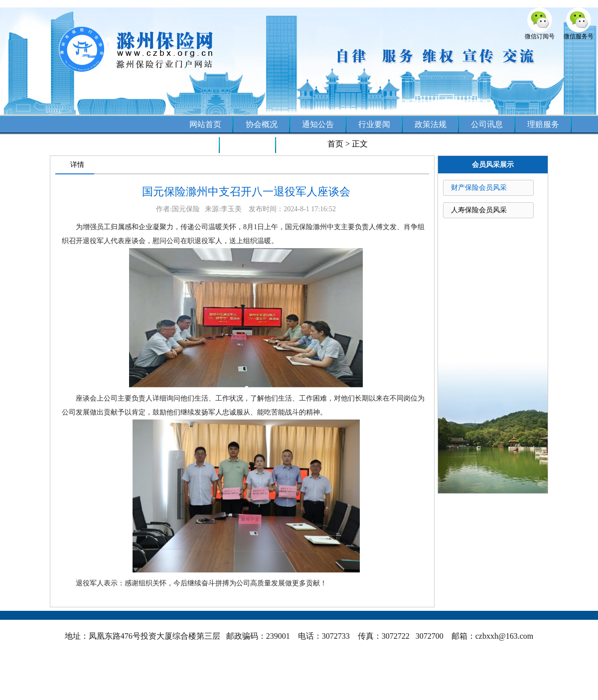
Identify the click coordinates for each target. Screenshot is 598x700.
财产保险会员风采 (479, 188)
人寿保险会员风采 (479, 210)
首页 (335, 144)
